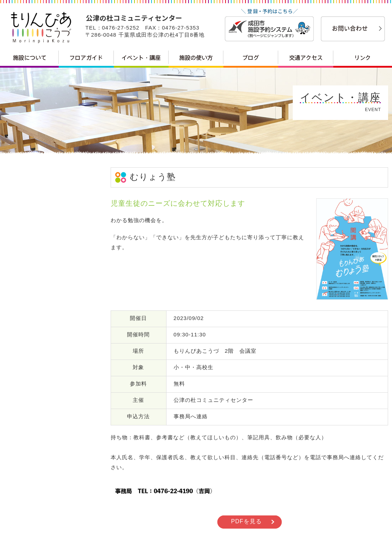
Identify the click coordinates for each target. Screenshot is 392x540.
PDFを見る (247, 521)
